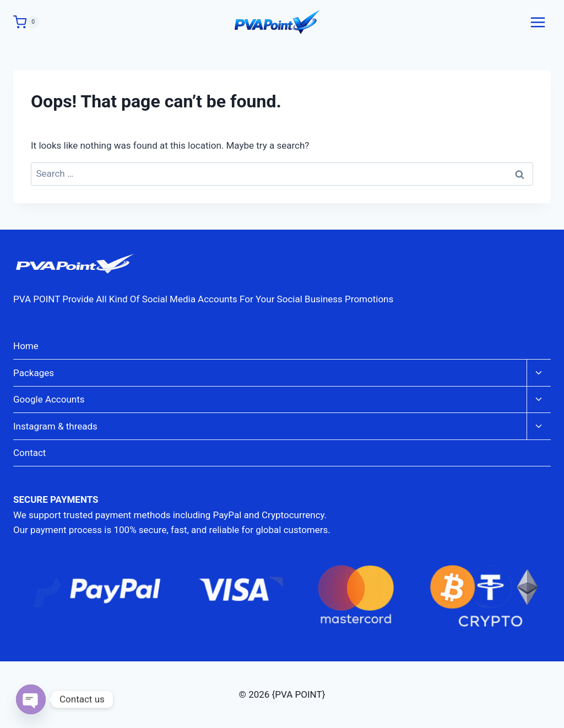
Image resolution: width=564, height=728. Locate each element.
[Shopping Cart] (26, 22)
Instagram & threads (55, 426)
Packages (34, 373)
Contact (29, 453)
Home (26, 346)
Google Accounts (49, 399)
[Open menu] (538, 22)
